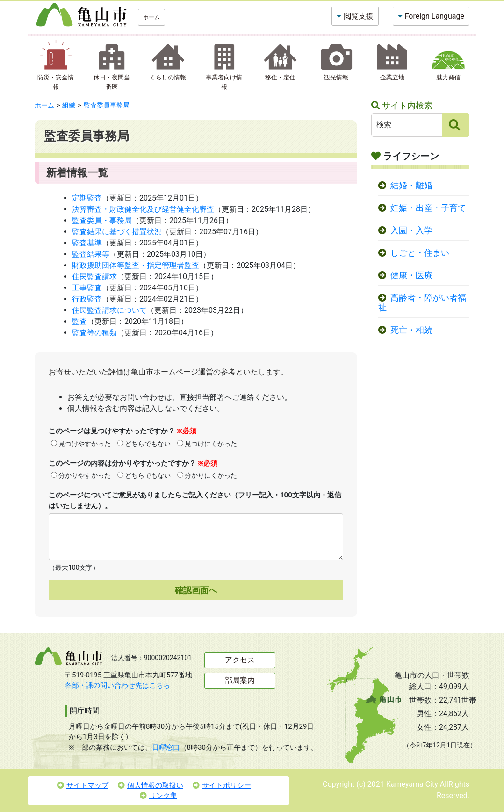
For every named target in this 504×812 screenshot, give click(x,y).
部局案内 (240, 680)
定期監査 (87, 198)
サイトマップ (83, 785)
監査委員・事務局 (102, 220)
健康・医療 (411, 275)
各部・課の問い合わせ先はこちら (118, 685)
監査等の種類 (94, 333)
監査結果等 (91, 254)
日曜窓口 (166, 747)
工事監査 (87, 288)
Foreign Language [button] (435, 16)
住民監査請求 (94, 277)
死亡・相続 (411, 330)
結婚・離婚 (411, 186)
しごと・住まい (420, 253)
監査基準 (87, 243)
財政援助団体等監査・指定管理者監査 (136, 265)
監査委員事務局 (107, 105)
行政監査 (87, 299)
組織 (69, 105)
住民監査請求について (109, 310)
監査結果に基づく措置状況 (117, 232)
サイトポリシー (222, 785)
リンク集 (158, 796)
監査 (79, 321)
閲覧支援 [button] (359, 16)
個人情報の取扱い (151, 785)
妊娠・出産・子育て (428, 208)
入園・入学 (411, 230)
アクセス (240, 660)
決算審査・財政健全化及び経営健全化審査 (143, 209)
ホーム (151, 17)
